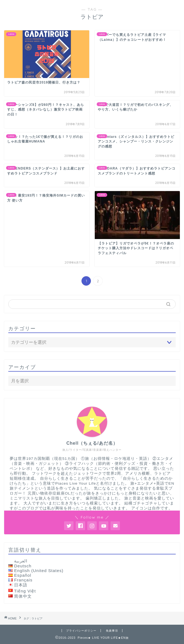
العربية (21, 561)
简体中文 (23, 596)
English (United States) (39, 571)
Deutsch (23, 566)
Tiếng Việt (25, 591)
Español (23, 575)
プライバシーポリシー (81, 631)
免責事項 (112, 631)
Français (23, 580)
